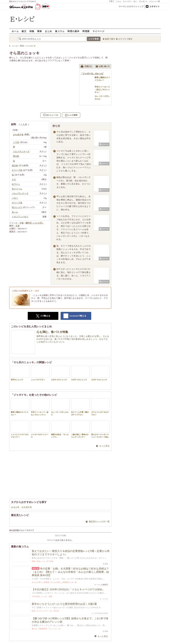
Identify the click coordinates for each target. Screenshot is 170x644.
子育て (112, 1)
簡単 (40, 31)
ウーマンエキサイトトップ (131, 6)
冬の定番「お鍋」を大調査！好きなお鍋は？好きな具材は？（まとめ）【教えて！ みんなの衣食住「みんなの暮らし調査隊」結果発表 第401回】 (70, 572)
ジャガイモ (27, 507)
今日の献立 (36, 596)
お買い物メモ (103, 67)
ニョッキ (15, 507)
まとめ (48, 31)
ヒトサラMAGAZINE (100, 613)
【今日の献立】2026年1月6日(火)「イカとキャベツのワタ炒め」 (68, 589)
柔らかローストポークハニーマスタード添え (100, 429)
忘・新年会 (55, 611)
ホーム (15, 31)
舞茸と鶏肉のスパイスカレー (20, 407)
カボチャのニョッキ (60, 373)
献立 (24, 31)
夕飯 (50, 596)
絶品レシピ (41, 561)
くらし (119, 1)
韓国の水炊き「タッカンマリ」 (60, 429)
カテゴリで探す (125, 39)
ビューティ (127, 1)
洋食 (22, 223)
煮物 (33, 561)
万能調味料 (43, 629)
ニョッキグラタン (40, 373)
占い (135, 1)
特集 (32, 31)
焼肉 (33, 611)
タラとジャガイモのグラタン (100, 407)
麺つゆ (34, 629)
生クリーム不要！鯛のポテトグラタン (80, 407)
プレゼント (143, 1)
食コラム (60, 31)
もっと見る (104, 446)
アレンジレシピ (55, 629)
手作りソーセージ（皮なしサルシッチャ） (40, 407)
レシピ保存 (73, 115)
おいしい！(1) (52, 115)
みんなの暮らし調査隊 (41, 582)
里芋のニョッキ (20, 373)
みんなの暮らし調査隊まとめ (62, 582)
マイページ (98, 31)
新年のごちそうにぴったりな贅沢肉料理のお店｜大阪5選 (64, 604)
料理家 (86, 31)
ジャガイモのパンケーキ (40, 429)
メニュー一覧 (155, 1)
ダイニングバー (43, 611)
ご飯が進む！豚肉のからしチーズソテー (80, 429)
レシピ (44, 596)
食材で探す (110, 39)
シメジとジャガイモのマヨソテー (20, 429)
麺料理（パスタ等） (35, 223)
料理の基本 (73, 31)
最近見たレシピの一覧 (99, 522)
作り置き (50, 561)
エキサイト (155, 6)
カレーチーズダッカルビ (60, 407)
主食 (18, 226)
